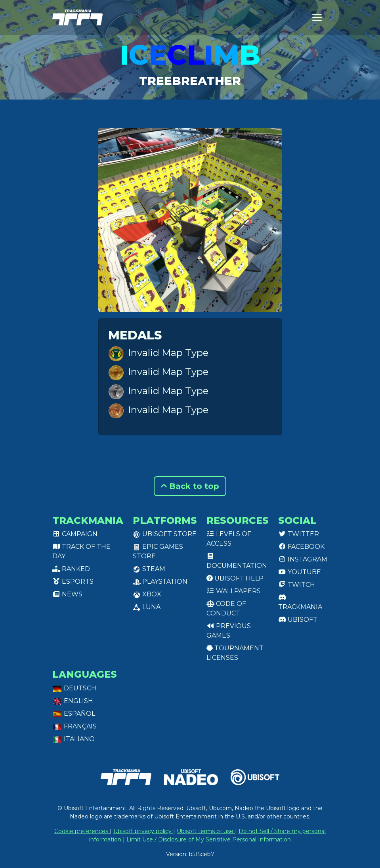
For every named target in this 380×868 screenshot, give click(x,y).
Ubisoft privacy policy (143, 831)
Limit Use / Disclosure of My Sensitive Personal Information (209, 839)
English (73, 701)
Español (74, 714)
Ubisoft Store (165, 534)
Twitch (297, 585)
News (67, 594)
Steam (149, 569)
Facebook (301, 547)
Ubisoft (298, 620)
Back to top (190, 486)
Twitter (299, 534)
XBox (147, 594)
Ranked (71, 569)
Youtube (300, 572)
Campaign (75, 534)
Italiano (74, 739)
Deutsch (74, 688)
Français (74, 726)
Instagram (303, 559)
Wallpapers (234, 591)
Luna (147, 607)
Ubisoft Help (235, 578)
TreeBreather (190, 80)
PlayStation (160, 582)
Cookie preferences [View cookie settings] (82, 831)
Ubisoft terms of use (206, 831)
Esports (73, 582)
